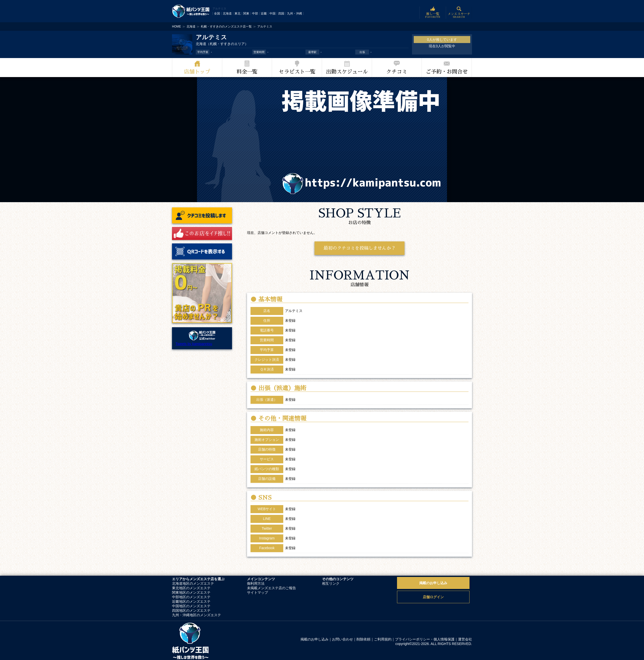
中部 (255, 14)
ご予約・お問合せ (447, 72)
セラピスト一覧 (297, 72)
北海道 (227, 14)
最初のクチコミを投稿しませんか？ (359, 248)
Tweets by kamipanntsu (194, 344)
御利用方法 (256, 583)
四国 (281, 14)
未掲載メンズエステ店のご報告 (271, 588)
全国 (217, 14)
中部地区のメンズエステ (191, 597)
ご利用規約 (383, 639)
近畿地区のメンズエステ (191, 601)
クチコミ (397, 72)
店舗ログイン (433, 597)
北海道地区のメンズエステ (193, 583)
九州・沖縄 (294, 14)
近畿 (264, 14)
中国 (272, 14)
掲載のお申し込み (433, 583)
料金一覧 (247, 72)
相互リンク (331, 583)
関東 (246, 14)
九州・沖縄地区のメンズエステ (196, 615)
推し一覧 (433, 13)
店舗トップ (197, 72)
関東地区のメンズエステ (191, 592)
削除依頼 (363, 639)
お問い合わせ (342, 639)
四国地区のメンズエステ (191, 610)
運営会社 (465, 639)
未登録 (290, 509)
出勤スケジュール (347, 72)
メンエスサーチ (459, 13)
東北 (237, 14)
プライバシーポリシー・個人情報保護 (425, 639)
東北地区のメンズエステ (191, 588)
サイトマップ (257, 592)
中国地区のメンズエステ (191, 606)
